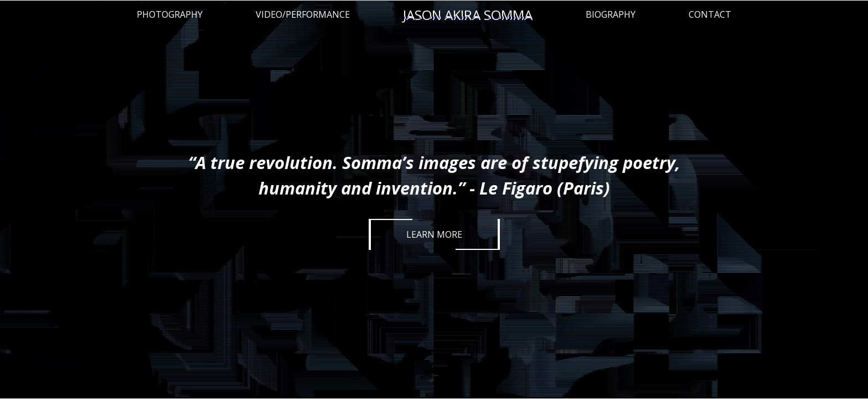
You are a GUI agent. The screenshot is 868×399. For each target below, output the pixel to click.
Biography (611, 14)
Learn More (434, 234)
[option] (434, 199)
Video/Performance (303, 14)
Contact (710, 14)
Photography (170, 14)
